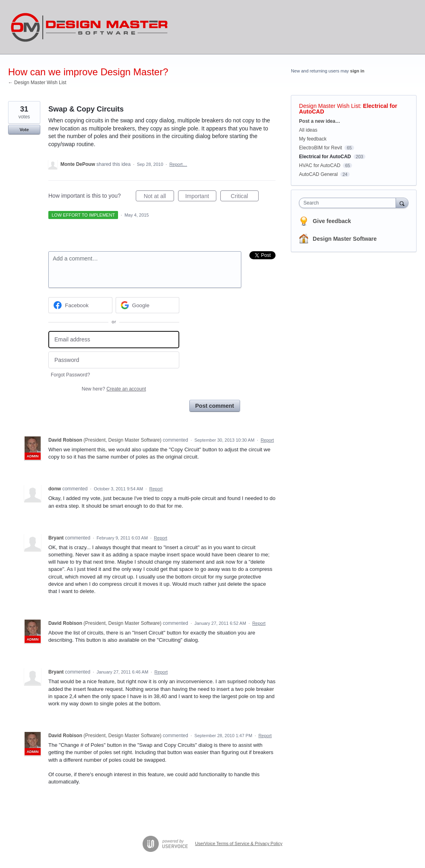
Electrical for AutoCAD (325, 157)
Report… (178, 164)
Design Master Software (345, 239)
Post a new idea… (319, 121)
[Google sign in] (148, 305)
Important (201, 197)
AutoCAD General (318, 174)
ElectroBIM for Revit (320, 148)
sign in (357, 71)
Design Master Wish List (329, 106)
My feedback (313, 139)
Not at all (159, 197)
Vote (24, 130)
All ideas (308, 130)
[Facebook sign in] (80, 305)
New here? (114, 389)
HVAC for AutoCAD (319, 165)
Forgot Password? (70, 375)
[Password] (114, 360)
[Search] (402, 203)
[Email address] (114, 340)
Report (267, 440)
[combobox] (349, 203)
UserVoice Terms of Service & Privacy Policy (239, 843)
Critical (245, 197)
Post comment (215, 406)
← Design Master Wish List (37, 83)
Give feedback (332, 221)
